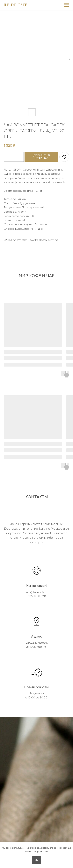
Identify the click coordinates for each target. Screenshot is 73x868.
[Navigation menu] (66, 5)
